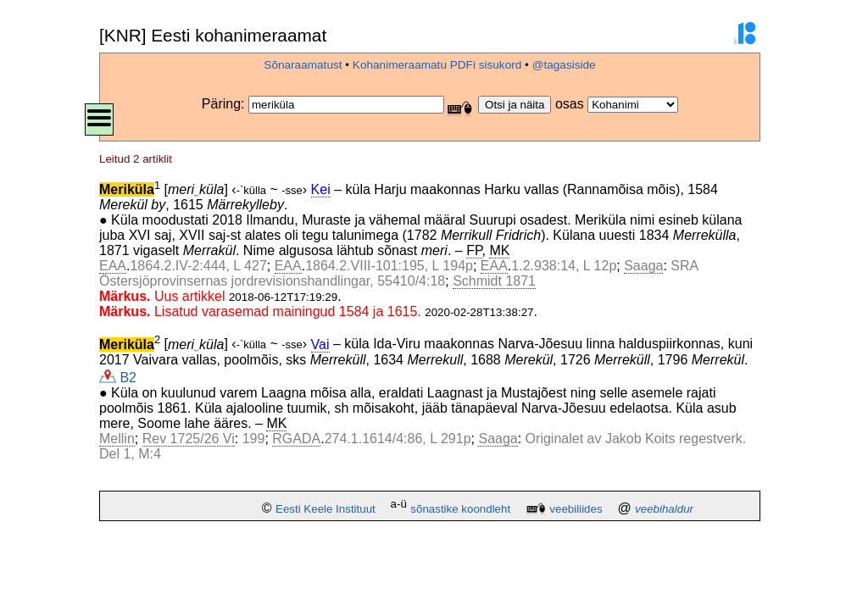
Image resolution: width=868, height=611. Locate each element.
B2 (118, 378)
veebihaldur (664, 509)
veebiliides (576, 509)
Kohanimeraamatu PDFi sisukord (437, 65)
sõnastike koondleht (460, 509)
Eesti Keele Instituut (325, 509)
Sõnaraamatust (303, 65)
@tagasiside (564, 65)
